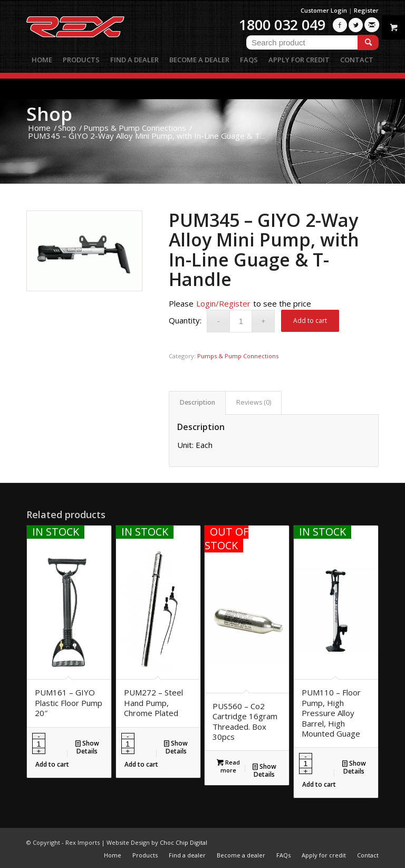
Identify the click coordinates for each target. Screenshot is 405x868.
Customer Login (324, 10)
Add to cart (310, 321)
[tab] (197, 403)
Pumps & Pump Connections (238, 356)
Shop (49, 114)
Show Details (87, 747)
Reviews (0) (254, 402)
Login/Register (223, 303)
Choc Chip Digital (184, 842)
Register (366, 10)
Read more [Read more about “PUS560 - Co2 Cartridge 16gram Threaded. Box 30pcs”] (228, 766)
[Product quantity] (241, 321)
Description (197, 402)
